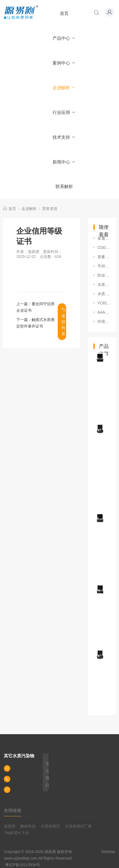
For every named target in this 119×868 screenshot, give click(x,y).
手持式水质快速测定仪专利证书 (104, 266)
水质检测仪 (50, 826)
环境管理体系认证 (104, 322)
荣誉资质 (50, 209)
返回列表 (64, 322)
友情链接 (13, 810)
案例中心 (64, 63)
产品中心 (64, 38)
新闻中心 (64, 162)
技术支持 (64, 137)
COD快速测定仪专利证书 (104, 248)
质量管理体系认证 (104, 257)
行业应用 (64, 112)
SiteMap (108, 852)
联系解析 (64, 186)
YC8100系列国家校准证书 (104, 303)
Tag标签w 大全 (16, 833)
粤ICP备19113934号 (23, 865)
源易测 (10, 826)
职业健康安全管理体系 (104, 275)
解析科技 (28, 826)
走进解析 (64, 88)
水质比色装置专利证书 (104, 285)
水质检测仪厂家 (78, 826)
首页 (64, 13)
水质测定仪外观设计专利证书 (104, 294)
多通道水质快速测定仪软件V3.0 (104, 238)
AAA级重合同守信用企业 (104, 312)
